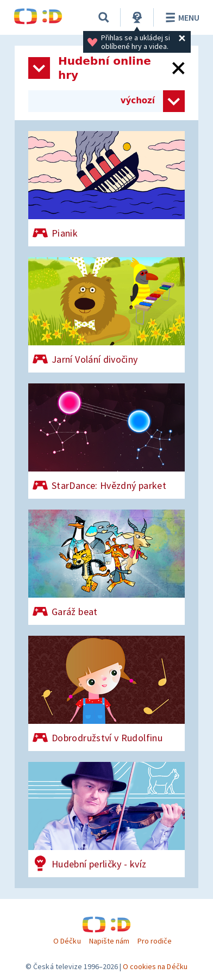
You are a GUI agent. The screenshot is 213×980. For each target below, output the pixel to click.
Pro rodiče (155, 941)
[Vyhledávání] (104, 17)
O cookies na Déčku (155, 966)
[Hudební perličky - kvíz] (106, 820)
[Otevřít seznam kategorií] (39, 68)
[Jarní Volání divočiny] (106, 315)
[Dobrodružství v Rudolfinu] (106, 693)
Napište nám (109, 941)
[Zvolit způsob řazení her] (174, 101)
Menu (181, 17)
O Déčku (67, 941)
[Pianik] (106, 189)
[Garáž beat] (106, 567)
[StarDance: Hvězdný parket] (106, 441)
